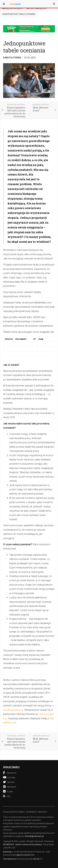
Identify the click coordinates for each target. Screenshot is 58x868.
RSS (7, 796)
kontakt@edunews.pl (34, 836)
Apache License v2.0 (25, 855)
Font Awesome (10, 859)
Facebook (10, 773)
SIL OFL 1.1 (38, 859)
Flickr (8, 791)
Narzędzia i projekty (12, 9)
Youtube (9, 777)
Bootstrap (7, 852)
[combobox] (54, 4)
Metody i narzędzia (36, 9)
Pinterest (10, 787)
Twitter (9, 782)
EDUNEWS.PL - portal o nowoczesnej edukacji (22, 844)
